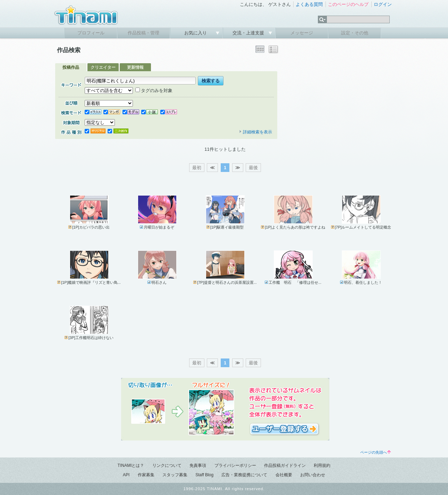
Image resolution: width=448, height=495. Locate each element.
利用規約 (322, 465)
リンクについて (167, 465)
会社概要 (284, 475)
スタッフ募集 (175, 475)
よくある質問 (309, 4)
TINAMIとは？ (131, 465)
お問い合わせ (313, 475)
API (126, 475)
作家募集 (146, 475)
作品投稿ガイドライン (285, 465)
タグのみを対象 (154, 90)
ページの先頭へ (375, 452)
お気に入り (196, 33)
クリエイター (103, 67)
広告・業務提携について (244, 475)
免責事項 (198, 465)
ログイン (383, 4)
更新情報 (135, 67)
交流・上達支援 (249, 33)
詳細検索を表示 (255, 132)
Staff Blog (204, 475)
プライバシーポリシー (235, 465)
